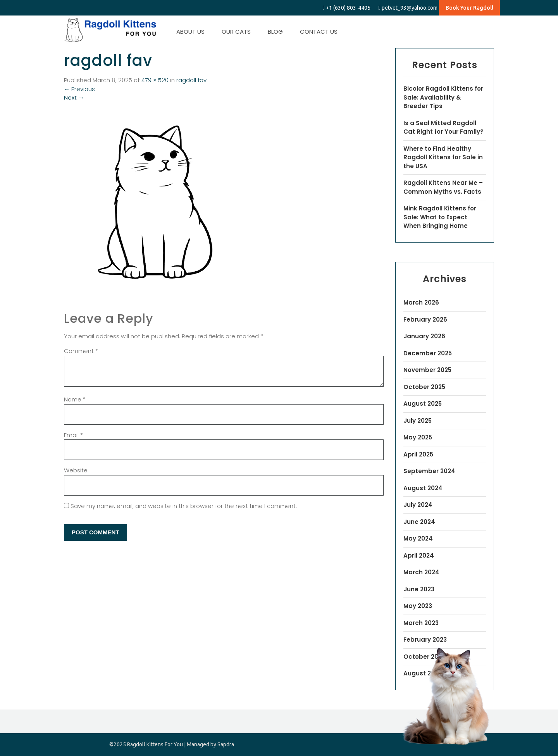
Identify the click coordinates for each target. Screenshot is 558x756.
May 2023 (418, 606)
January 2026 (424, 336)
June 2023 (419, 589)
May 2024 (418, 538)
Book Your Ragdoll (469, 8)
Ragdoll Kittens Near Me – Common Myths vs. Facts (443, 187)
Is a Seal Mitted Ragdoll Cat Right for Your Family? (443, 127)
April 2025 (418, 454)
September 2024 (429, 471)
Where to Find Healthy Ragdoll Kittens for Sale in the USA (443, 157)
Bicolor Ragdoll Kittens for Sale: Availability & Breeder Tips (443, 97)
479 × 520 (155, 80)
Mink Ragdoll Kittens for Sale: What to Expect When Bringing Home (440, 217)
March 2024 (421, 572)
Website (76, 470)
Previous (79, 89)
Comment (81, 351)
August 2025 (423, 404)
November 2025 (427, 370)
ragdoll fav (191, 80)
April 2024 (419, 555)
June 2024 (419, 522)
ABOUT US (190, 32)
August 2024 (423, 488)
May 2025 (418, 437)
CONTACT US (319, 32)
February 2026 (425, 319)
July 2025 (418, 421)
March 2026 (421, 302)
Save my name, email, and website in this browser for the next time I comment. (184, 506)
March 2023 (421, 623)
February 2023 (425, 640)
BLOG (275, 32)
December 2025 (428, 353)
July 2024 (418, 505)
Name (75, 399)
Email (73, 435)
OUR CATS (236, 32)
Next (74, 97)
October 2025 (424, 387)
